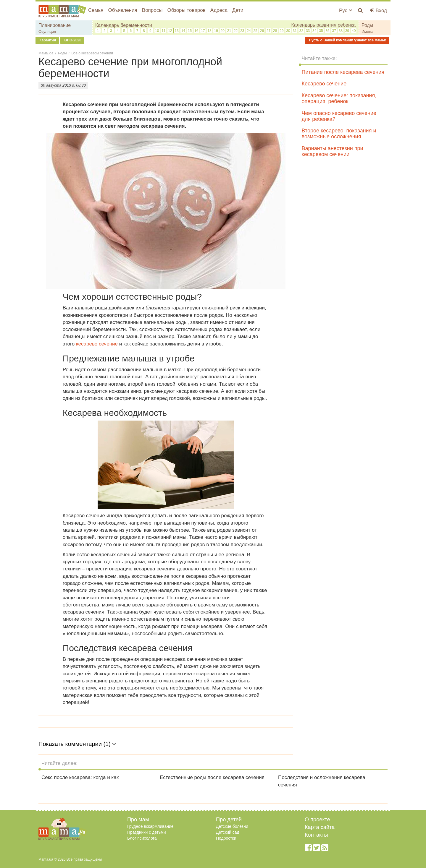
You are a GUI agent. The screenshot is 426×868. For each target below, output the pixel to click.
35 (321, 31)
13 (176, 31)
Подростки (226, 838)
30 (288, 31)
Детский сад (228, 832)
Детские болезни (232, 826)
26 (262, 31)
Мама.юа (46, 53)
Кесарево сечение (324, 84)
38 (341, 31)
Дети (238, 10)
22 (236, 31)
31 (295, 31)
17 (203, 31)
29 (281, 31)
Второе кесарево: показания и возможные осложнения (339, 134)
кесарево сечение (97, 344)
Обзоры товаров (186, 10)
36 (327, 31)
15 (190, 31)
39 (347, 31)
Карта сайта (320, 827)
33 (308, 31)
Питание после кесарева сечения (343, 72)
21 (229, 31)
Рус (346, 10)
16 (196, 31)
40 (354, 31)
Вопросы (152, 10)
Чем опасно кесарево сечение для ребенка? (339, 116)
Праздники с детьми (147, 832)
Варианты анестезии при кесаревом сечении (333, 151)
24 (249, 31)
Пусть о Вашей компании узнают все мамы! (347, 40)
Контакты (316, 835)
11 (163, 31)
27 (268, 31)
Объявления (122, 10)
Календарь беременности (124, 25)
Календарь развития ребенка (323, 25)
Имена (367, 31)
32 (301, 31)
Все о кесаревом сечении (92, 53)
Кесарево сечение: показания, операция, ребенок (339, 98)
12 (170, 31)
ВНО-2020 (72, 40)
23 (242, 31)
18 (209, 31)
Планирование (55, 25)
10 (157, 31)
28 (275, 31)
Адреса (219, 10)
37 (334, 31)
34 (314, 31)
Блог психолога (142, 838)
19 (216, 31)
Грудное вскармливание (150, 826)
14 (183, 31)
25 (255, 31)
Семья (96, 10)
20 (223, 31)
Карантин (47, 40)
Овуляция (47, 31)
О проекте (317, 820)
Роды (367, 25)
